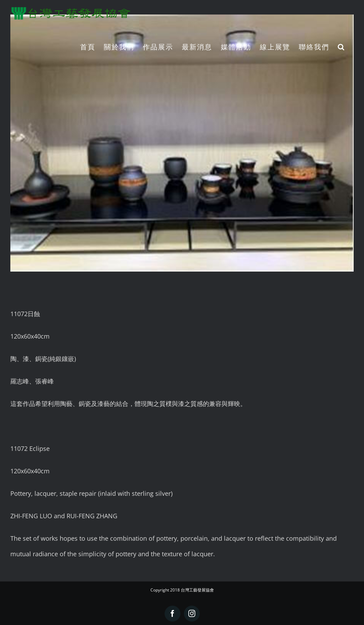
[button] (341, 47)
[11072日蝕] (182, 143)
